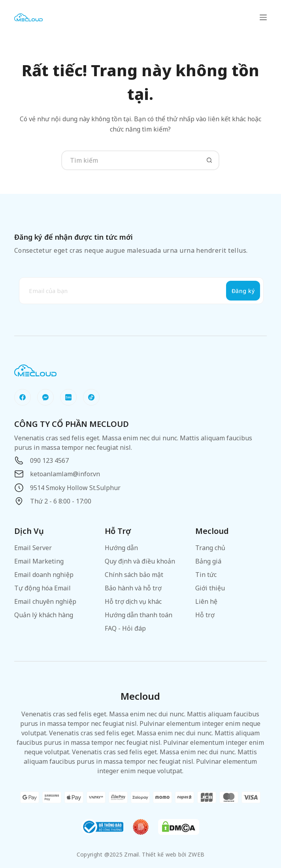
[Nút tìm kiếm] (209, 160)
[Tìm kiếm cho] (130, 160)
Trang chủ (210, 548)
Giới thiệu (210, 588)
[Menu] (263, 17)
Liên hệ (206, 601)
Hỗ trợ (205, 615)
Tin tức (206, 575)
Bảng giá (208, 561)
